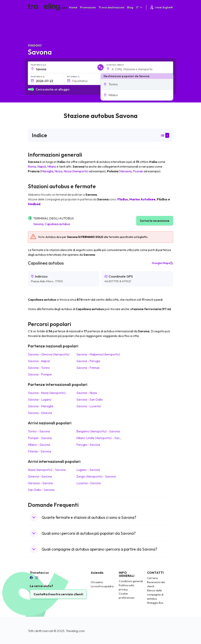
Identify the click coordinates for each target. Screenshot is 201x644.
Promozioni (88, 7)
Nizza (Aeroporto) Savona (47, 470)
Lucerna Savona (89, 483)
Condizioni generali (131, 581)
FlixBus (123, 199)
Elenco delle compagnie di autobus (155, 595)
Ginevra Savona (40, 476)
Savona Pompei (40, 374)
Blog (130, 7)
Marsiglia (47, 171)
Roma (32, 166)
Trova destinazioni (111, 7)
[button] (137, 84)
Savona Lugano (40, 399)
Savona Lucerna (89, 406)
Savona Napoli (39, 361)
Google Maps (162, 263)
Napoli (42, 166)
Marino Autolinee (142, 199)
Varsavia (126, 171)
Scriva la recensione (155, 221)
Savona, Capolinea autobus (52, 224)
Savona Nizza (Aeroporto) (47, 393)
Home (73, 7)
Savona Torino (39, 368)
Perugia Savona (88, 445)
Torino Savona (39, 431)
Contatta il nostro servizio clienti (58, 594)
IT (139, 7)
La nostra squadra (102, 586)
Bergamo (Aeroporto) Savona (98, 431)
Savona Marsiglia (41, 406)
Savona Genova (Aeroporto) (49, 354)
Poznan (138, 171)
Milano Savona (39, 445)
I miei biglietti (161, 7)
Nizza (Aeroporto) (76, 171)
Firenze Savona (39, 451)
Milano (52, 166)
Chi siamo (97, 582)
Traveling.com (75, 631)
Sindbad (34, 204)
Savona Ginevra (40, 413)
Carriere (152, 578)
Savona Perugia (88, 361)
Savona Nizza (87, 393)
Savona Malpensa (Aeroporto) (98, 354)
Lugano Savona (88, 470)
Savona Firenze (88, 368)
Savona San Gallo (90, 399)
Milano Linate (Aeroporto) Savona (101, 438)
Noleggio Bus (155, 603)
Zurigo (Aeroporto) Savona (96, 476)
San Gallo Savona (41, 490)
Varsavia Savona (40, 483)
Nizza (58, 171)
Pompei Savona (40, 438)
